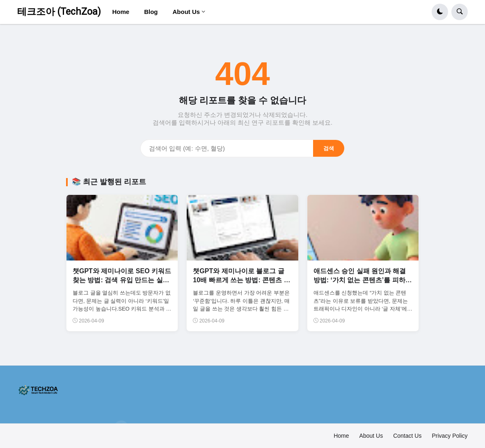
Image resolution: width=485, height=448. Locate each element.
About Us (371, 436)
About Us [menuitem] (186, 12)
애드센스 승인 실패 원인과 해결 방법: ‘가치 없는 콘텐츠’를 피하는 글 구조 (363, 280)
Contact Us (407, 436)
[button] (440, 12)
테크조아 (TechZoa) (59, 12)
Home (341, 436)
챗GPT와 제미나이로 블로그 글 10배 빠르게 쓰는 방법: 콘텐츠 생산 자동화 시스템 (241, 280)
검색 (329, 148)
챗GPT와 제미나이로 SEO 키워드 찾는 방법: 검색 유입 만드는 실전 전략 (122, 280)
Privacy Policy (450, 436)
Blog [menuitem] (151, 12)
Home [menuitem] (121, 12)
